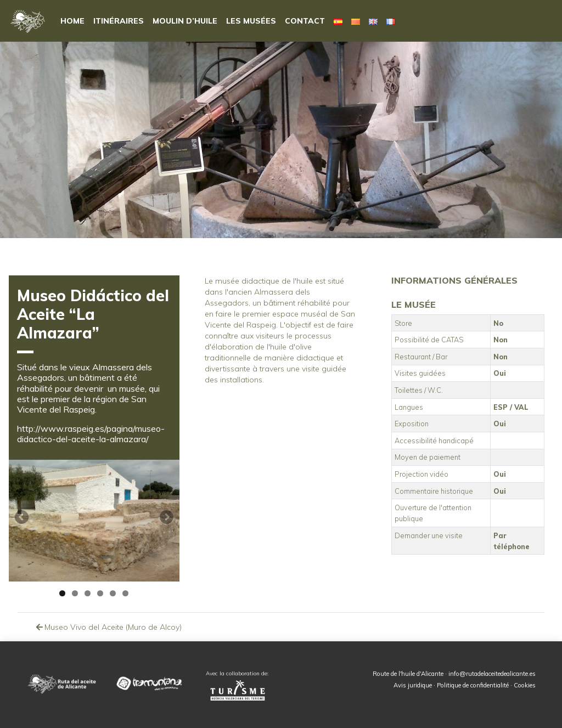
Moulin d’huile (185, 21)
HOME (72, 21)
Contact (305, 21)
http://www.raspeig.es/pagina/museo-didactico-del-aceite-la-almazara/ (91, 434)
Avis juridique (413, 685)
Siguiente (166, 518)
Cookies (525, 685)
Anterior (23, 518)
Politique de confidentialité (473, 685)
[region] (94, 521)
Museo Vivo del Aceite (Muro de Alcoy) (108, 627)
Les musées (251, 21)
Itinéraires (119, 21)
